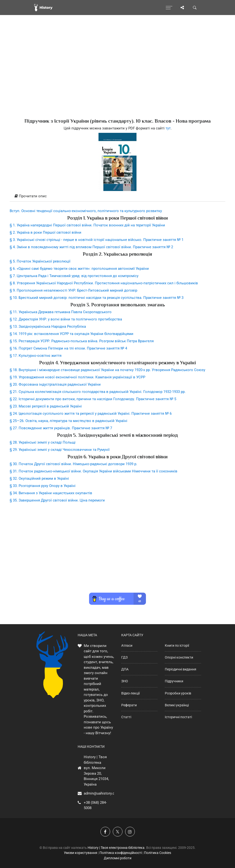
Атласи (127, 645)
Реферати (129, 705)
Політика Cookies (158, 853)
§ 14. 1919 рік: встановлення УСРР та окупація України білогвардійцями (72, 334)
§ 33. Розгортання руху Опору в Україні (43, 486)
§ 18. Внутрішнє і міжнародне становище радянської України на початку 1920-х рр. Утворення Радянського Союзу (107, 370)
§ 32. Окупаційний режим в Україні (39, 478)
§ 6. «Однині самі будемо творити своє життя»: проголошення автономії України (79, 269)
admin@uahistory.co (100, 793)
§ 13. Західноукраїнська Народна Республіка (48, 326)
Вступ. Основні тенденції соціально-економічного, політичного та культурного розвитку (86, 211)
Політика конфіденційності (121, 853)
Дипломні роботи (118, 858)
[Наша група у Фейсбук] (105, 832)
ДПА (125, 669)
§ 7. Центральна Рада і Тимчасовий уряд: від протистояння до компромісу (74, 276)
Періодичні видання (181, 669)
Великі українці (177, 705)
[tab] (117, 196)
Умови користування (81, 853)
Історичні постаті (178, 717)
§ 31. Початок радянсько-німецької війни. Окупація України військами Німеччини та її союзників (94, 471)
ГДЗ (124, 657)
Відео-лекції (130, 693)
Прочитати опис (31, 196)
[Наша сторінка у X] (118, 832)
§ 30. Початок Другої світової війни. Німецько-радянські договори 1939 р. (73, 464)
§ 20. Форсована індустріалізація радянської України (55, 384)
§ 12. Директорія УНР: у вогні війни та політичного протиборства (66, 319)
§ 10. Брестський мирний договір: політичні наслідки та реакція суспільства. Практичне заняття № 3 (97, 298)
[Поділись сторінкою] (182, 8)
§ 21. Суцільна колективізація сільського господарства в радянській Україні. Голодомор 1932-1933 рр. (98, 392)
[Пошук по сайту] (195, 8)
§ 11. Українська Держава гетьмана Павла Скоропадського (61, 312)
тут (168, 128)
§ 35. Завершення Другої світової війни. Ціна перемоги (57, 500)
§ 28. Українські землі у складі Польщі (43, 442)
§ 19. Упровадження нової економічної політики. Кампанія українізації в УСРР (77, 377)
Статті (126, 717)
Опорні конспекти (179, 657)
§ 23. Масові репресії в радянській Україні (46, 406)
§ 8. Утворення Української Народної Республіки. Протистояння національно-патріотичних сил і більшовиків (104, 283)
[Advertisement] (117, 75)
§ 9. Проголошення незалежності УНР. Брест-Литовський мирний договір (73, 290)
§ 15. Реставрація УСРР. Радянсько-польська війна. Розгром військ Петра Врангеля (82, 341)
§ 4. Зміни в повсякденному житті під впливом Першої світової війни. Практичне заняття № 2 (91, 247)
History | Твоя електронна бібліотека (116, 848)
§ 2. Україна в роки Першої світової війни (45, 232)
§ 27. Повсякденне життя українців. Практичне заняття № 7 (61, 428)
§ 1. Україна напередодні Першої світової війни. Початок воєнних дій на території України (87, 225)
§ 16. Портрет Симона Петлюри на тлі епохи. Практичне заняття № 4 (68, 348)
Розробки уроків (178, 693)
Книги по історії (177, 645)
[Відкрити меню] (169, 8)
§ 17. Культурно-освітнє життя (36, 356)
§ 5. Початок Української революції (40, 261)
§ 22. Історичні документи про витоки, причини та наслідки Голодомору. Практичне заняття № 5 (93, 399)
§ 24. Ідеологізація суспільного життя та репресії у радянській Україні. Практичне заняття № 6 (91, 414)
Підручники (174, 681)
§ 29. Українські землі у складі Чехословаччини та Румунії (60, 450)
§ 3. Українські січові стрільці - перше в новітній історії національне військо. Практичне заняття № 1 (97, 240)
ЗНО (125, 681)
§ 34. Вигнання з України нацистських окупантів (51, 493)
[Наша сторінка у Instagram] (130, 832)
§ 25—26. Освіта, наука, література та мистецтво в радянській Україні (68, 421)
